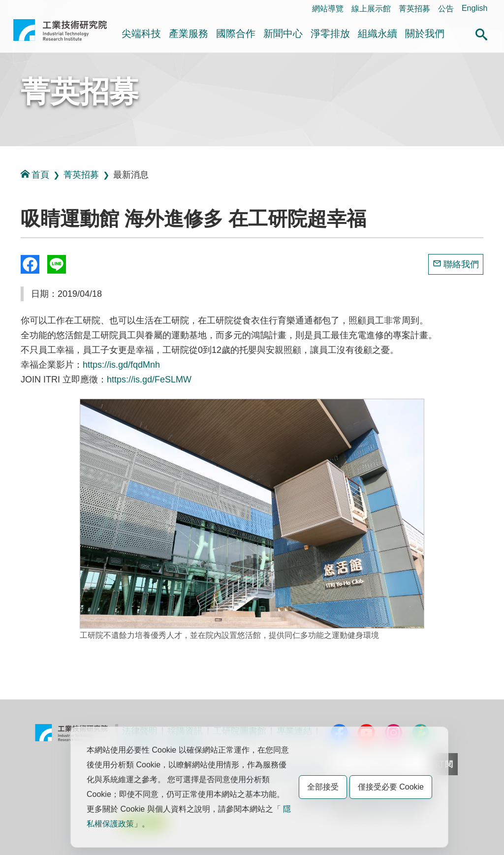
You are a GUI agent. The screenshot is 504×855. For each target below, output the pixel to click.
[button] (481, 33)
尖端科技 (141, 33)
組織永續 (378, 33)
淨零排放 (330, 33)
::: (16, 8)
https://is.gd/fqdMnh (121, 365)
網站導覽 (328, 9)
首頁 (35, 174)
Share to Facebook (30, 264)
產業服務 (189, 33)
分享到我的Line (57, 264)
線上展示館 (371, 9)
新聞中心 (283, 33)
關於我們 (425, 33)
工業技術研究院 (60, 34)
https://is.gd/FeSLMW (149, 380)
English (474, 8)
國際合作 (236, 33)
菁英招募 (414, 9)
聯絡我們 (461, 264)
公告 (446, 9)
